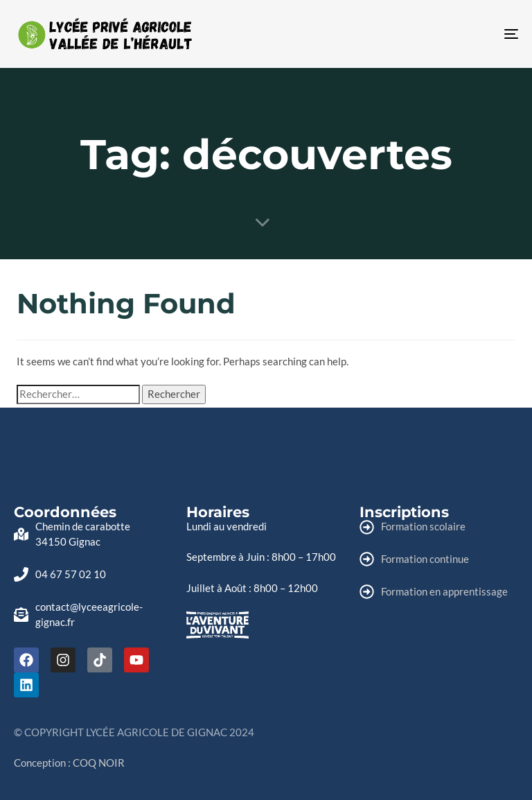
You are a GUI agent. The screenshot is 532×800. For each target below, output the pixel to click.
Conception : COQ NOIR (69, 763)
